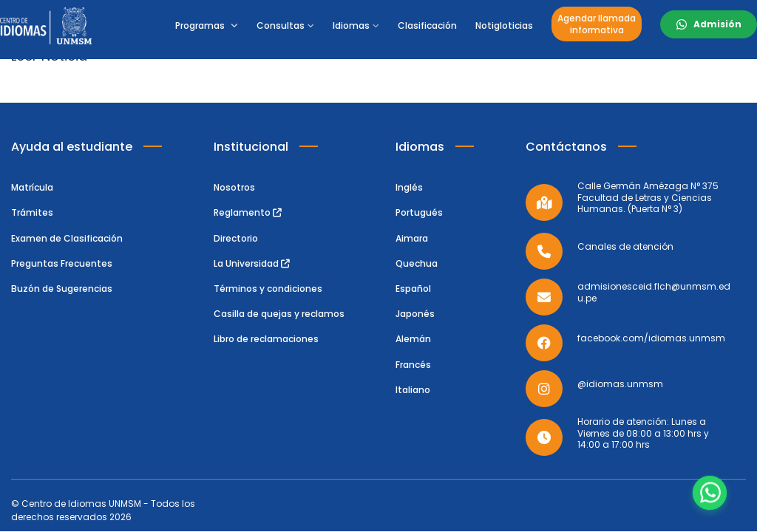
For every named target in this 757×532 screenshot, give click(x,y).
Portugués (419, 212)
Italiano (413, 390)
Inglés (409, 187)
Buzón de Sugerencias (62, 289)
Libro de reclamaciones (266, 339)
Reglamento (248, 212)
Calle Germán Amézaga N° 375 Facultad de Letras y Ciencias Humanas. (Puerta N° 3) (648, 198)
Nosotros (234, 187)
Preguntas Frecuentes (62, 263)
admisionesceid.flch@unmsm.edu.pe (654, 292)
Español (413, 289)
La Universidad (252, 263)
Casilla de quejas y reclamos (279, 314)
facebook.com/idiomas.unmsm (651, 338)
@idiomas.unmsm (620, 384)
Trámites (32, 212)
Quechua (417, 263)
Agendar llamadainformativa (597, 24)
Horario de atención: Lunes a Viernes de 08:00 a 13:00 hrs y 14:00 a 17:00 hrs (643, 433)
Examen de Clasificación (67, 238)
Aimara (412, 238)
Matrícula (32, 187)
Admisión (717, 24)
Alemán (413, 339)
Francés (413, 365)
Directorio (236, 238)
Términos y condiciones (268, 289)
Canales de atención (625, 247)
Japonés (415, 314)
